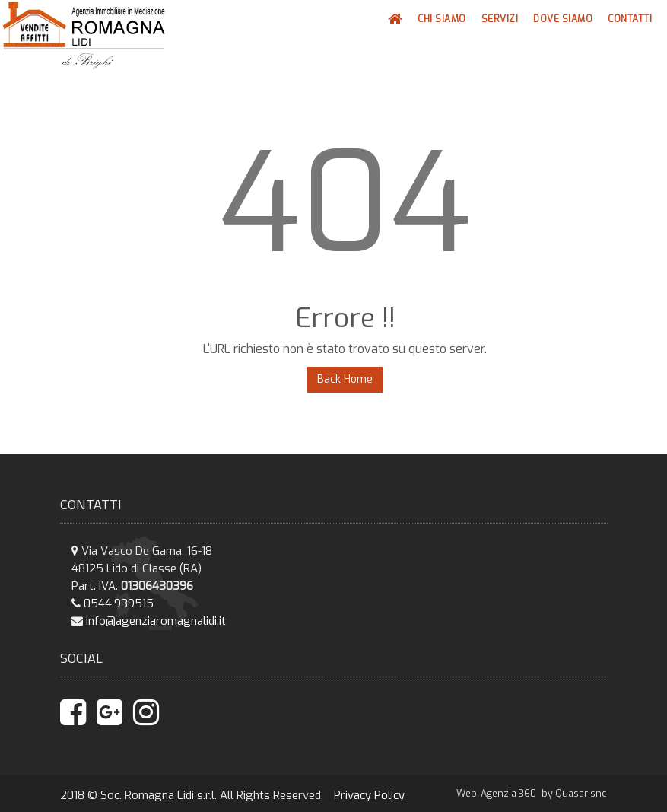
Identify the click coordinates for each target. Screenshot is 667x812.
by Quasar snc (574, 793)
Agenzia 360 (510, 793)
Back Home (345, 379)
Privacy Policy (369, 795)
